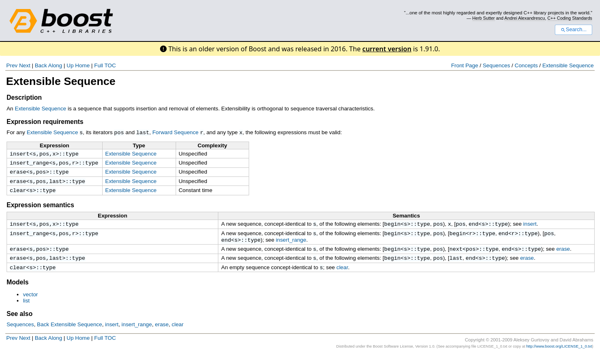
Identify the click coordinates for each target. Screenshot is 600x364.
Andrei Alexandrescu (525, 18)
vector (30, 303)
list (26, 309)
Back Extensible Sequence (70, 333)
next (456, 256)
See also (19, 322)
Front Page (465, 65)
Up (70, 65)
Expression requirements (45, 122)
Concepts (526, 65)
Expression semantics (40, 209)
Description (24, 97)
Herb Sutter (484, 18)
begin (392, 228)
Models (18, 291)
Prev (12, 65)
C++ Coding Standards (570, 18)
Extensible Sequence (568, 65)
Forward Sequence (175, 132)
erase (18, 174)
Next (24, 65)
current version (387, 49)
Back (41, 65)
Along (55, 65)
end (474, 228)
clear (18, 194)
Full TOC (105, 65)
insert (20, 154)
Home (82, 65)
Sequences (496, 65)
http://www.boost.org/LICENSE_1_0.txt (559, 355)
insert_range (30, 164)
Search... (574, 30)
